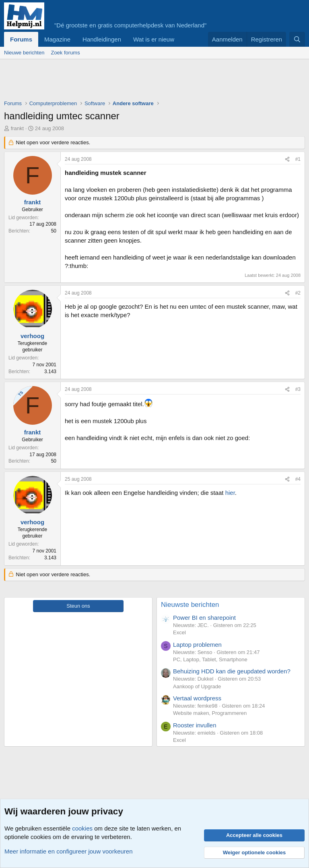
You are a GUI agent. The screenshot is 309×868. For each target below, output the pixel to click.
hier (230, 493)
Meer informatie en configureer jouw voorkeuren (69, 851)
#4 (298, 479)
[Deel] (287, 159)
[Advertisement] (150, 81)
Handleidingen (102, 39)
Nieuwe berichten (24, 53)
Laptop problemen (197, 645)
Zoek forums (65, 53)
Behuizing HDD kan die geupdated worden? (232, 671)
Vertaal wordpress (197, 698)
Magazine (57, 39)
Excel (179, 632)
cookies (82, 828)
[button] (181, 39)
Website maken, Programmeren (210, 713)
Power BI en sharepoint (204, 618)
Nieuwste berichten (190, 605)
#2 (298, 293)
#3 (298, 389)
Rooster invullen (195, 725)
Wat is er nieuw (154, 39)
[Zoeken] (297, 39)
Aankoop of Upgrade (197, 686)
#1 (298, 159)
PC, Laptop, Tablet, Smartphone (210, 659)
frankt (18, 128)
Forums (21, 39)
